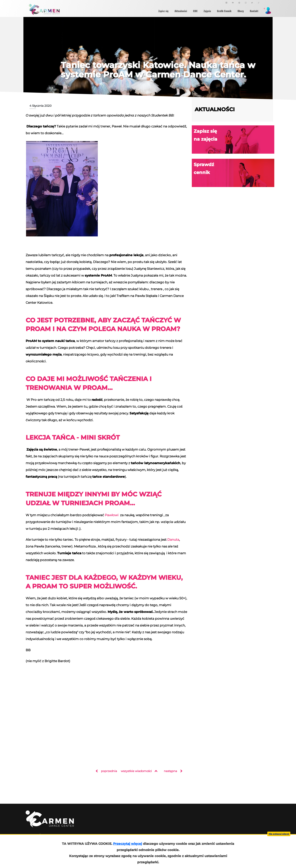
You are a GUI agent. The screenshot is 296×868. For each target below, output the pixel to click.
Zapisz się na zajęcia (234, 140)
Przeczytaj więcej (128, 844)
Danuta (173, 539)
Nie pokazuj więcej (279, 834)
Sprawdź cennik (234, 173)
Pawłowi (112, 515)
